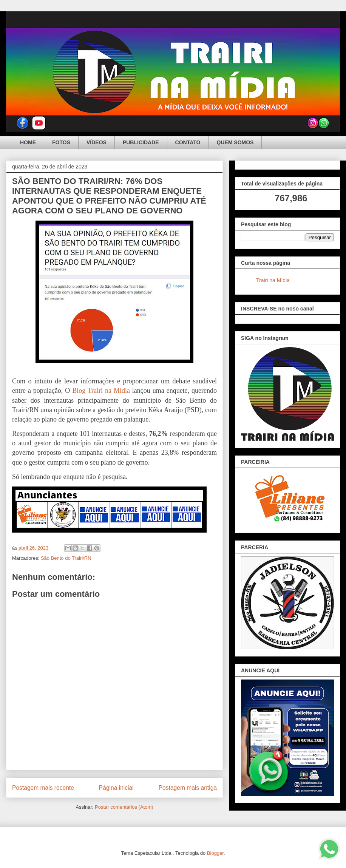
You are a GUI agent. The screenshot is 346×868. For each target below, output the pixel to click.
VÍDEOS (97, 142)
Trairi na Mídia (273, 280)
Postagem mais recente (43, 788)
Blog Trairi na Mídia (101, 391)
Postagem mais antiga (188, 788)
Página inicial (116, 788)
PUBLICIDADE (141, 142)
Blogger (215, 853)
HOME (28, 142)
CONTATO (188, 142)
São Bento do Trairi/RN (66, 558)
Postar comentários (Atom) (124, 807)
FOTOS (61, 142)
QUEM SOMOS (235, 142)
